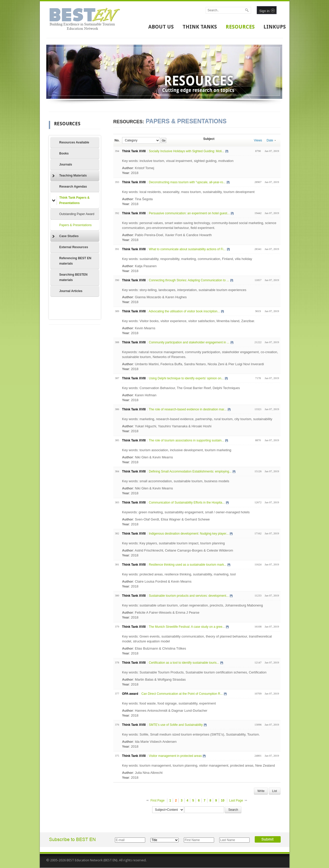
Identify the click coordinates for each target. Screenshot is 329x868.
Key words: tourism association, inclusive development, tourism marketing (177, 450)
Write (261, 791)
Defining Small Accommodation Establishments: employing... (190, 471)
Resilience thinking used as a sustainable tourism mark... (188, 565)
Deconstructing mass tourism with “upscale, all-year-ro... (187, 182)
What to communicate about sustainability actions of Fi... (187, 249)
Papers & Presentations (76, 225)
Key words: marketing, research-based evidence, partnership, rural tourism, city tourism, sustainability (197, 419)
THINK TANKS (200, 27)
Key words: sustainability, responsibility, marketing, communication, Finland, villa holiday (187, 259)
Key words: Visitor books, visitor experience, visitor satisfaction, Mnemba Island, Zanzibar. (189, 321)
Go (164, 140)
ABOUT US (161, 27)
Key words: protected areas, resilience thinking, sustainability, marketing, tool (179, 574)
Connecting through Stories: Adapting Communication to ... (189, 280)
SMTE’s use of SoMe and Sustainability (176, 725)
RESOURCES (240, 27)
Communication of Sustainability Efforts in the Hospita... (187, 503)
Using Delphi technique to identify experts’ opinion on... (186, 378)
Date (271, 140)
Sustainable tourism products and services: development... (189, 596)
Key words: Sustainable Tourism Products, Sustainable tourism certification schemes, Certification (194, 672)
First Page (157, 801)
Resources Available (74, 142)
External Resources (74, 247)
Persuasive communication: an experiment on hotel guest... (189, 213)
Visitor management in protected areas (175, 756)
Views (258, 140)
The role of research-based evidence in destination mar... (188, 409)
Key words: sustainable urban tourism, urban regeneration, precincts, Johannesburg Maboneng (193, 605)
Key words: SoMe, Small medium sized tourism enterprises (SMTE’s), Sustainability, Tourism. (191, 734)
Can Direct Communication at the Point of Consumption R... (182, 694)
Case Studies (65, 236)
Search (233, 810)
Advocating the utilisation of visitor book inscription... (184, 311)
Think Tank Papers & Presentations (71, 200)
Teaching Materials (70, 176)
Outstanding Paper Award (77, 214)
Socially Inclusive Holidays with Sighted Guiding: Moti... (186, 151)
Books (64, 153)
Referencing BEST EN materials (75, 261)
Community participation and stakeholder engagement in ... (189, 342)
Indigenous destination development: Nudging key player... (189, 534)
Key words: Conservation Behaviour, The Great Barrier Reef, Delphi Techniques (181, 388)
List (275, 791)
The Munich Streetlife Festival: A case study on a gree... (187, 627)
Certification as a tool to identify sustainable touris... (184, 663)
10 (223, 801)
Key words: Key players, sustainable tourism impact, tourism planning (173, 543)
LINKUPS (275, 27)
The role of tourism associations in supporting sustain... (186, 440)
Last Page (236, 801)
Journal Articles (71, 291)
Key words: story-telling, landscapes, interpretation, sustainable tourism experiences (184, 290)
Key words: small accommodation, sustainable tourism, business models (176, 481)
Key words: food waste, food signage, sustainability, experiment (169, 703)
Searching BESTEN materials (74, 277)
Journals (66, 165)
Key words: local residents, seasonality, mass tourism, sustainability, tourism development (188, 192)
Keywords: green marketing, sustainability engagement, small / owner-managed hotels (186, 512)
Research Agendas (73, 187)
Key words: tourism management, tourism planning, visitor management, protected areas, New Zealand (199, 765)
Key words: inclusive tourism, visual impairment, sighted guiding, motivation (178, 161)
